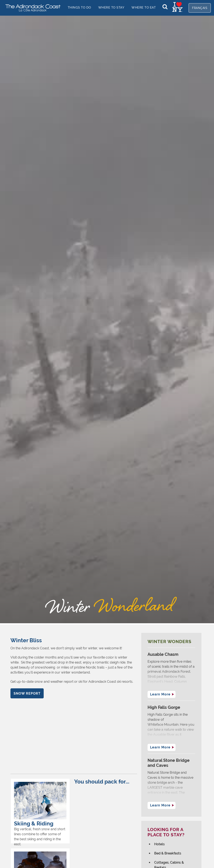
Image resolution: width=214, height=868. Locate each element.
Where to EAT (144, 7)
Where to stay (111, 7)
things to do (79, 7)
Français (200, 8)
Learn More (160, 694)
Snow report (27, 693)
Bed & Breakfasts (168, 853)
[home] (31, 8)
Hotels (159, 844)
